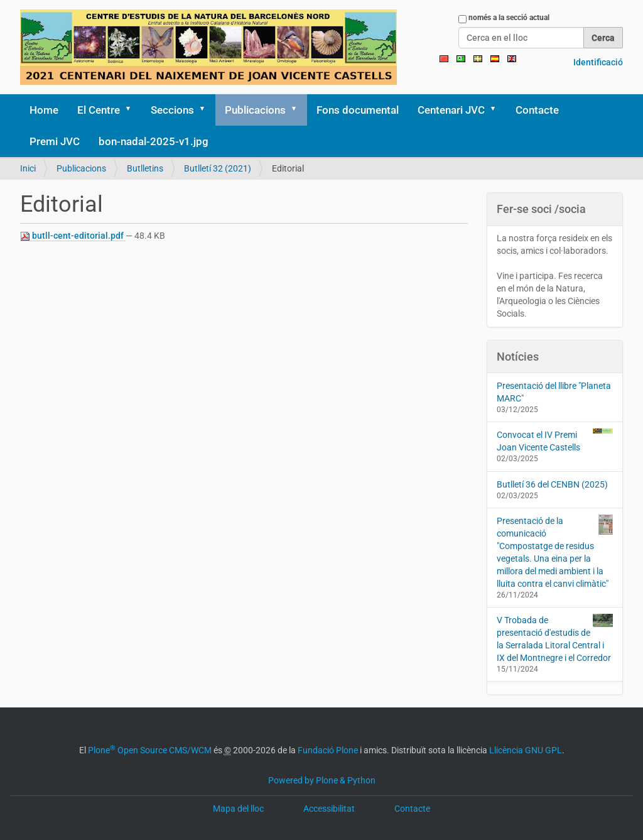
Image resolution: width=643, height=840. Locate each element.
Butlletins (145, 168)
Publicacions (255, 110)
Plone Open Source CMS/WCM (150, 750)
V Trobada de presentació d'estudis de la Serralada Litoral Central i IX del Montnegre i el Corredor (555, 638)
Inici (28, 168)
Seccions (172, 110)
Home (44, 110)
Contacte (537, 110)
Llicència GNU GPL (526, 750)
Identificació (598, 62)
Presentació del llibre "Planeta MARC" (554, 392)
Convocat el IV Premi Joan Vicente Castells (555, 440)
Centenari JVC (451, 110)
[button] (132, 110)
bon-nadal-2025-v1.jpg (154, 141)
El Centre (99, 110)
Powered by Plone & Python (322, 780)
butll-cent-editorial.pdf (73, 236)
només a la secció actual (509, 18)
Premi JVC (55, 141)
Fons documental (358, 110)
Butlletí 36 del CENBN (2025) (552, 484)
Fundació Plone (328, 750)
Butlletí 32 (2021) (218, 168)
